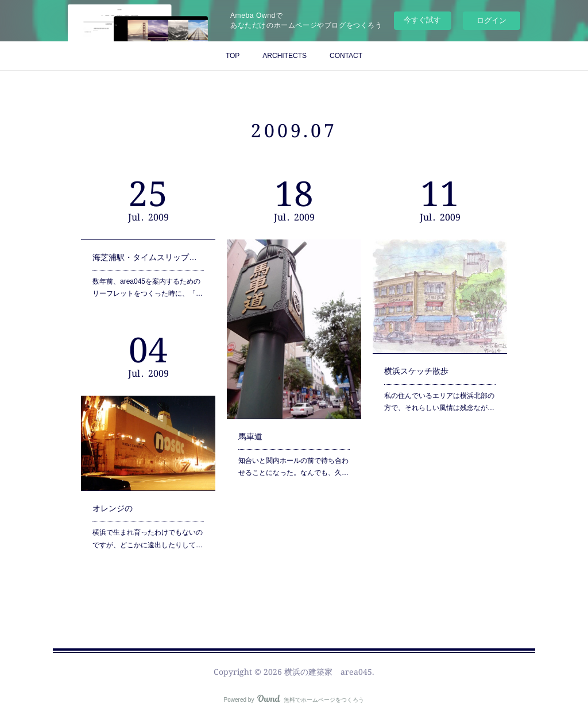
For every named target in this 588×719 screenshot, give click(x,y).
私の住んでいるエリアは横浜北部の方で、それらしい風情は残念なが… (439, 389)
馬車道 (256, 423)
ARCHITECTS (285, 56)
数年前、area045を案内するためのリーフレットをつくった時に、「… (148, 282)
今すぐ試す (422, 20)
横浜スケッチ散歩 (419, 362)
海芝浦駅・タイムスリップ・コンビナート (148, 255)
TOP (233, 56)
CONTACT (346, 56)
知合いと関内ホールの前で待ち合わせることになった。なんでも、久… (293, 449)
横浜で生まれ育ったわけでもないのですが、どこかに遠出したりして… (148, 527)
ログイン (492, 20)
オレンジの (117, 500)
